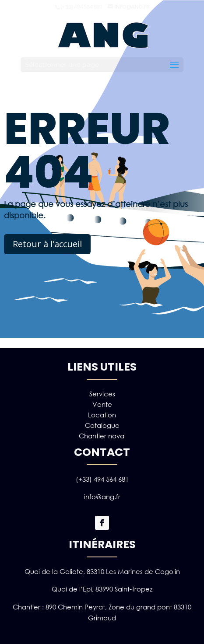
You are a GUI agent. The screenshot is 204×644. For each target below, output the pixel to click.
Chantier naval (102, 436)
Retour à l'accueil (47, 244)
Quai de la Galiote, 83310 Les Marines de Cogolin (102, 571)
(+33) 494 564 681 (102, 479)
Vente (102, 404)
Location (102, 415)
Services (102, 394)
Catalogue (102, 425)
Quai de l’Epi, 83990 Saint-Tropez (102, 589)
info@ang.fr (102, 497)
